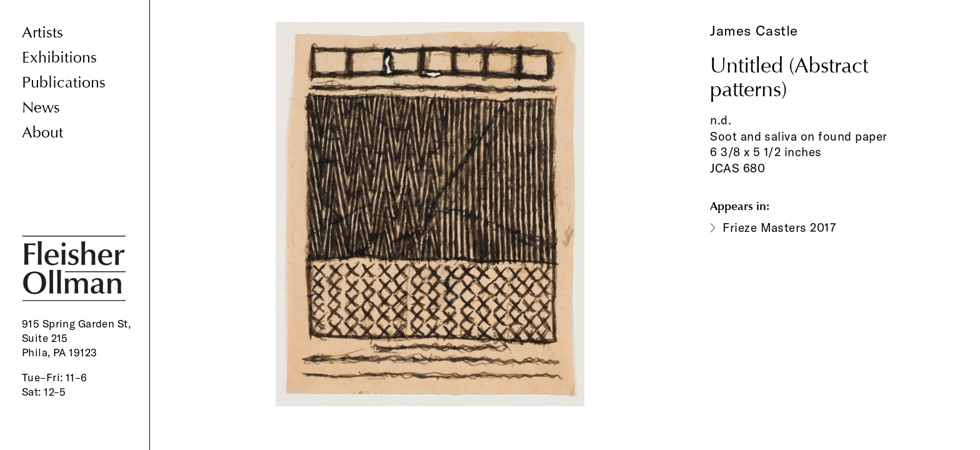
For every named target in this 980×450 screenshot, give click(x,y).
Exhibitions (59, 58)
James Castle (754, 31)
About (42, 133)
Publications (64, 83)
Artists (42, 33)
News (41, 108)
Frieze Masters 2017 (779, 227)
